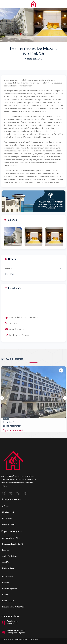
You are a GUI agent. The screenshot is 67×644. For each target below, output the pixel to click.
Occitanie (6, 595)
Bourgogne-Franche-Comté (13, 544)
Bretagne (6, 550)
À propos (6, 506)
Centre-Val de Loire (10, 556)
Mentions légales (9, 512)
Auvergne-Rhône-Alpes (11, 538)
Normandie (6, 583)
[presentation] (2, 398)
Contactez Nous (8, 524)
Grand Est (6, 562)
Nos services (7, 518)
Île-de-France (7, 577)
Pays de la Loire (8, 601)
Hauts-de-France (9, 568)
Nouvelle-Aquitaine (10, 589)
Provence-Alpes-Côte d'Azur (13, 607)
